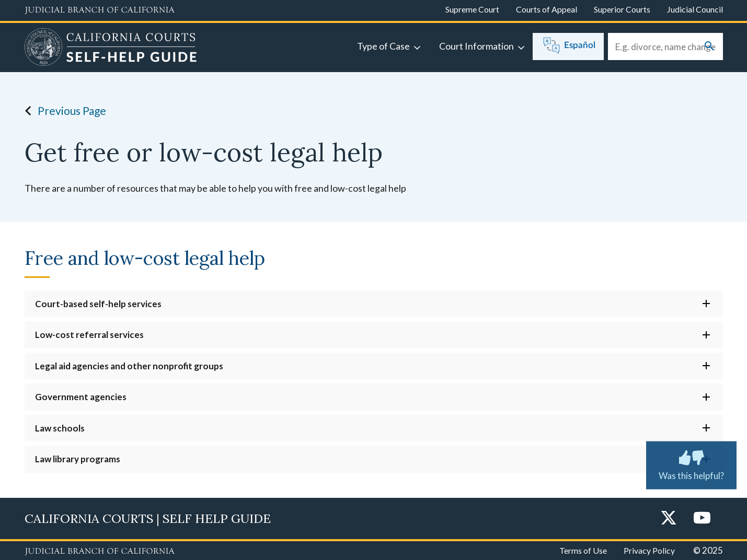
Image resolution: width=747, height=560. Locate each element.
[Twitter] (669, 518)
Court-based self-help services (98, 304)
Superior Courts (622, 9)
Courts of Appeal (547, 9)
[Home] (111, 49)
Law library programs (78, 459)
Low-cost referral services (89, 335)
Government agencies (81, 397)
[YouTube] (702, 518)
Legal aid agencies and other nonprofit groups (129, 366)
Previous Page (62, 111)
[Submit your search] (709, 47)
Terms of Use (583, 550)
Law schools (60, 428)
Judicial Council (695, 9)
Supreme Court (472, 9)
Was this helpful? (691, 463)
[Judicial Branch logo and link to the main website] (100, 10)
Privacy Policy (649, 550)
